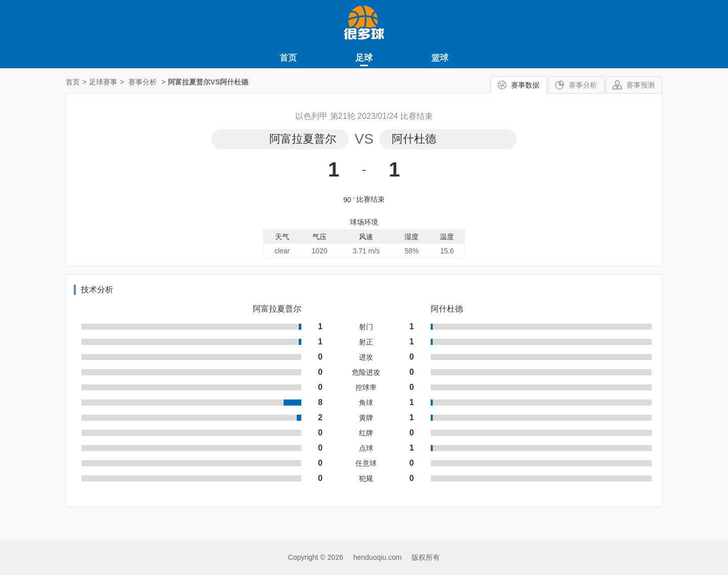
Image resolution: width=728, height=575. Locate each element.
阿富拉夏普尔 (303, 139)
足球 (364, 58)
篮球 (440, 58)
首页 (288, 58)
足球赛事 (103, 82)
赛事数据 (525, 85)
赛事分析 (583, 85)
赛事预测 (641, 85)
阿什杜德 (414, 139)
